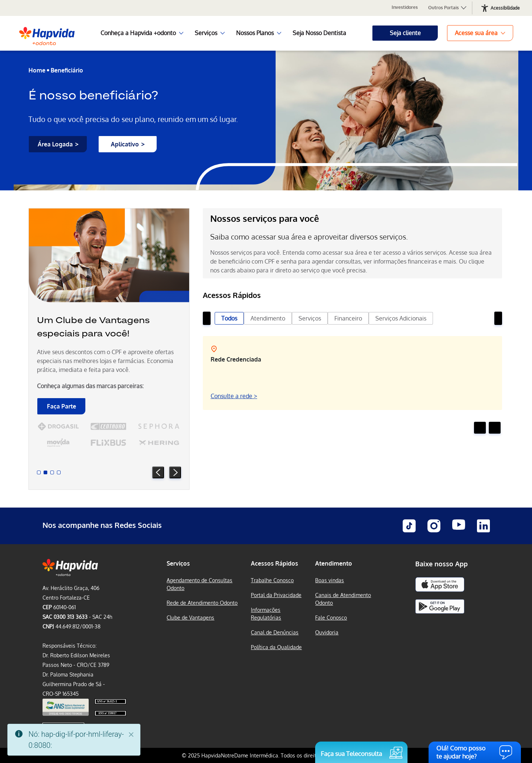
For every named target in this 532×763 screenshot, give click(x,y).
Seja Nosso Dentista (319, 33)
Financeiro (348, 318)
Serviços (310, 318)
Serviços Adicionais (401, 318)
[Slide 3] (52, 472)
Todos (229, 318)
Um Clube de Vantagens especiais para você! (93, 327)
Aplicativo (125, 144)
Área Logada (55, 144)
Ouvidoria (327, 632)
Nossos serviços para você (265, 218)
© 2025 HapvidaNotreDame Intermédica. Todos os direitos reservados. (266, 755)
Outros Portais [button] (448, 8)
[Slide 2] (45, 472)
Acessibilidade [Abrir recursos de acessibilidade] (505, 8)
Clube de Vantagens (190, 618)
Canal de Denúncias (275, 632)
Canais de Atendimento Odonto (343, 599)
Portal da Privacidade (276, 595)
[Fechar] (131, 735)
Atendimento (268, 318)
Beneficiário (67, 70)
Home (37, 70)
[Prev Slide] (158, 472)
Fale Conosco (331, 618)
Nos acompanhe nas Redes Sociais (102, 525)
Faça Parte (62, 406)
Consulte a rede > (234, 396)
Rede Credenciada (236, 359)
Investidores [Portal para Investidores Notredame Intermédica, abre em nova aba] (405, 7)
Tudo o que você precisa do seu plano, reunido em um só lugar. (133, 119)
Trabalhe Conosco (272, 580)
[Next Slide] (175, 472)
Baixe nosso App (441, 564)
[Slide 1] (39, 472)
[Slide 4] (59, 472)
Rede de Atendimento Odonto (202, 603)
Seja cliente (405, 33)
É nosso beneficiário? (93, 95)
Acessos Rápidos (274, 563)
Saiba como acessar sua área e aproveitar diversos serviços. (309, 237)
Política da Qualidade (276, 647)
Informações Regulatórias (266, 614)
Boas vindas (330, 580)
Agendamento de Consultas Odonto (199, 584)
